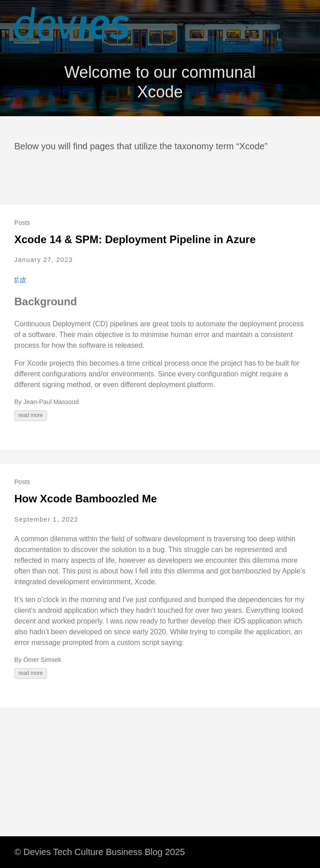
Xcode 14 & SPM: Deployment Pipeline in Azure (135, 239)
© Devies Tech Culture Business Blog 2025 (100, 852)
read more (31, 415)
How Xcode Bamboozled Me (86, 499)
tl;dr (20, 280)
